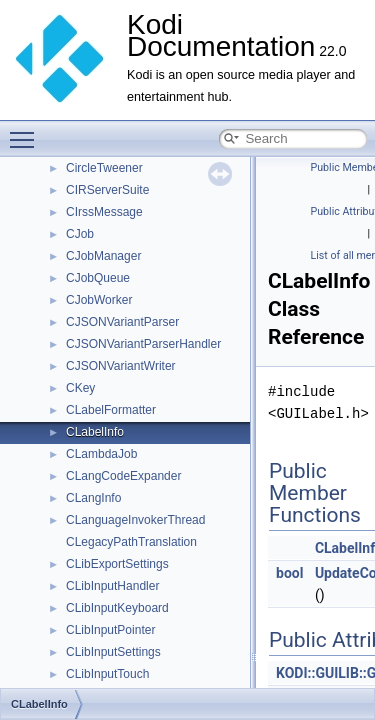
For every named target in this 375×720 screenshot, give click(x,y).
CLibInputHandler (112, 586)
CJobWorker (99, 300)
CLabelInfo (95, 432)
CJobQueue (98, 278)
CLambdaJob (101, 454)
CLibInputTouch (107, 674)
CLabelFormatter (111, 410)
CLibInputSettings (113, 652)
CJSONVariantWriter (121, 366)
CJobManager (103, 256)
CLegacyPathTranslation (131, 542)
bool (289, 573)
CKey (80, 388)
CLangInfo (93, 498)
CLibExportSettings (117, 564)
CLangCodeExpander (123, 476)
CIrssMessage (104, 212)
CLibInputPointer (110, 630)
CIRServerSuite (107, 190)
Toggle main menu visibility (27, 131)
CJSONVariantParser (122, 322)
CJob (80, 234)
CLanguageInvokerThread (135, 520)
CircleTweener (104, 168)
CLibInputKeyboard (117, 608)
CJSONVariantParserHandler (143, 344)
